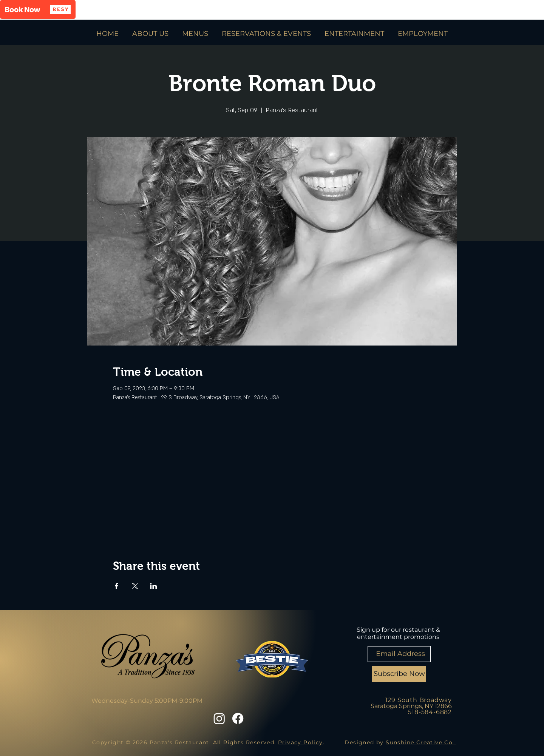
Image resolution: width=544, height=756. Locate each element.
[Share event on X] (135, 586)
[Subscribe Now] (399, 674)
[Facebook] (238, 718)
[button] (38, 9)
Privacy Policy (301, 742)
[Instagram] (219, 718)
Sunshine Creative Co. (421, 742)
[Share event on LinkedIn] (154, 586)
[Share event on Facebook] (117, 586)
